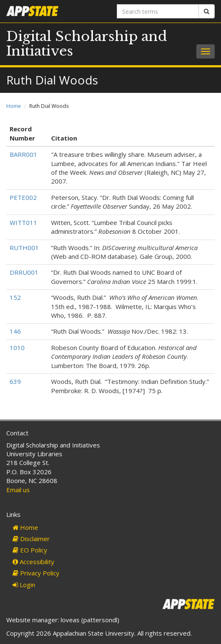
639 (15, 381)
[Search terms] (158, 11)
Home (14, 106)
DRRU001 (24, 272)
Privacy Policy (36, 573)
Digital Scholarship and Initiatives (87, 44)
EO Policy (30, 550)
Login (24, 585)
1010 (17, 348)
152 (15, 297)
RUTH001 (24, 248)
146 (15, 331)
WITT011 (23, 222)
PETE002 (23, 197)
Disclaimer (31, 539)
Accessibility (33, 562)
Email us (18, 490)
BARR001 (23, 154)
